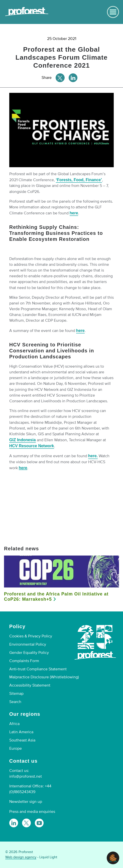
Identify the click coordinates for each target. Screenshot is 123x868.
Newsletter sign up (26, 802)
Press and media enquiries (32, 812)
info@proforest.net (26, 776)
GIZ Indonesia (23, 440)
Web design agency (21, 857)
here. (93, 456)
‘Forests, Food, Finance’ (79, 180)
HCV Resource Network (32, 446)
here (74, 213)
